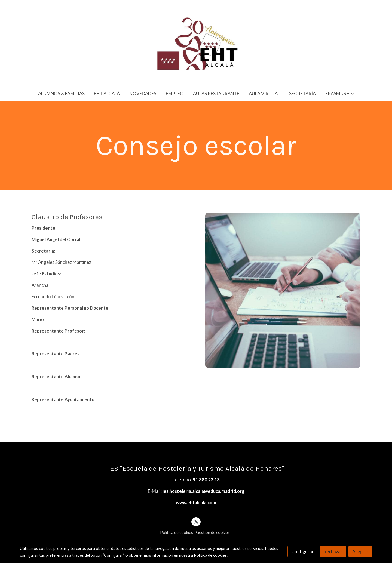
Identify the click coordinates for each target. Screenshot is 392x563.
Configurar (303, 551)
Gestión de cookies (213, 532)
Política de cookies (177, 532)
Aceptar (360, 551)
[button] (340, 93)
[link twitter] (196, 521)
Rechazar (333, 551)
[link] (196, 43)
